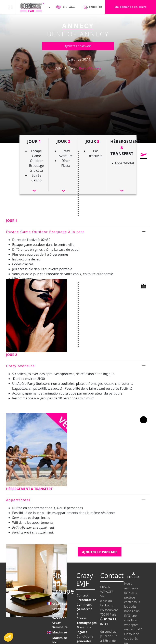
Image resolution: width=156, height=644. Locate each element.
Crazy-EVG (60, 603)
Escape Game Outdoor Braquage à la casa (45, 232)
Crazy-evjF (60, 609)
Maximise (60, 632)
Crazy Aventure (20, 366)
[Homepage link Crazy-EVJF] (32, 7)
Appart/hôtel (18, 500)
